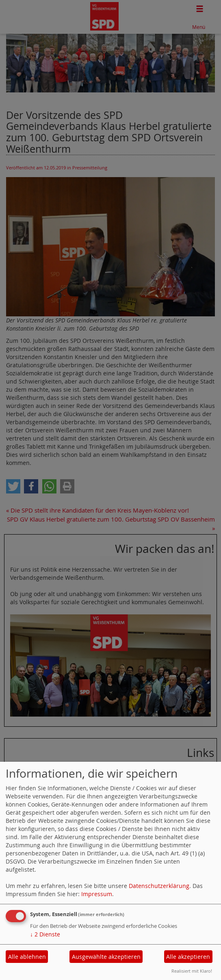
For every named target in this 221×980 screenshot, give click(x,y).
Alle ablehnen (27, 957)
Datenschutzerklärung (159, 886)
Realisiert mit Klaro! (192, 971)
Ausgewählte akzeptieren (106, 957)
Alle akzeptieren (188, 957)
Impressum (97, 894)
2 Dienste (45, 934)
